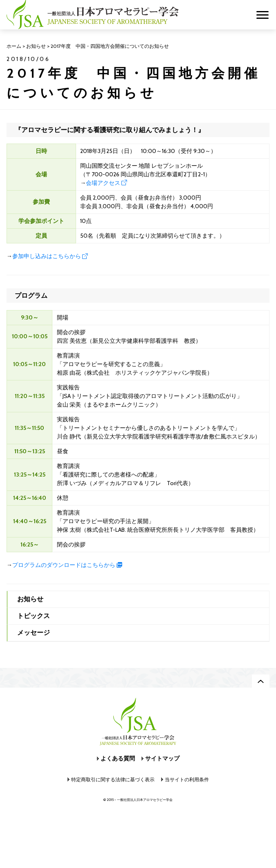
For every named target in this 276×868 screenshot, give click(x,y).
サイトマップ (162, 758)
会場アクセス (103, 183)
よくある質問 (118, 758)
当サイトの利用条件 (187, 779)
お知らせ (30, 599)
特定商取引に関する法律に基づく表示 (113, 779)
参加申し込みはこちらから (47, 256)
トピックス (34, 616)
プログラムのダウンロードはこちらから (64, 565)
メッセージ (34, 633)
